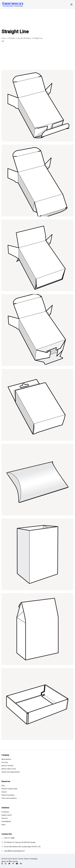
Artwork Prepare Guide (9, 789)
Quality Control (7, 815)
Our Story (5, 762)
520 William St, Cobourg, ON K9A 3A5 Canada (20, 842)
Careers (4, 792)
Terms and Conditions (9, 798)
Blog (3, 786)
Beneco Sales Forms (9, 769)
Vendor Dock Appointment (11, 772)
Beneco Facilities (8, 766)
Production (5, 812)
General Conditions (8, 795)
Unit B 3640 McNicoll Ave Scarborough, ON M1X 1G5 (22, 847)
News (4, 825)
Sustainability (6, 821)
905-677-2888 (9, 838)
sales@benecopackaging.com (14, 851)
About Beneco (6, 759)
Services (5, 818)
